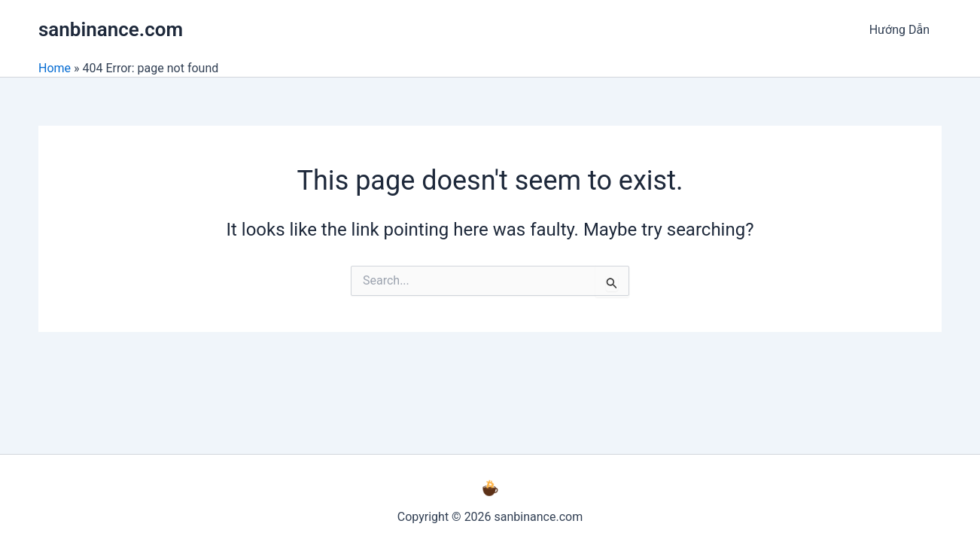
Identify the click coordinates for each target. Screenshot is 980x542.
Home (55, 68)
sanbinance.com (111, 29)
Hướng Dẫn (899, 30)
